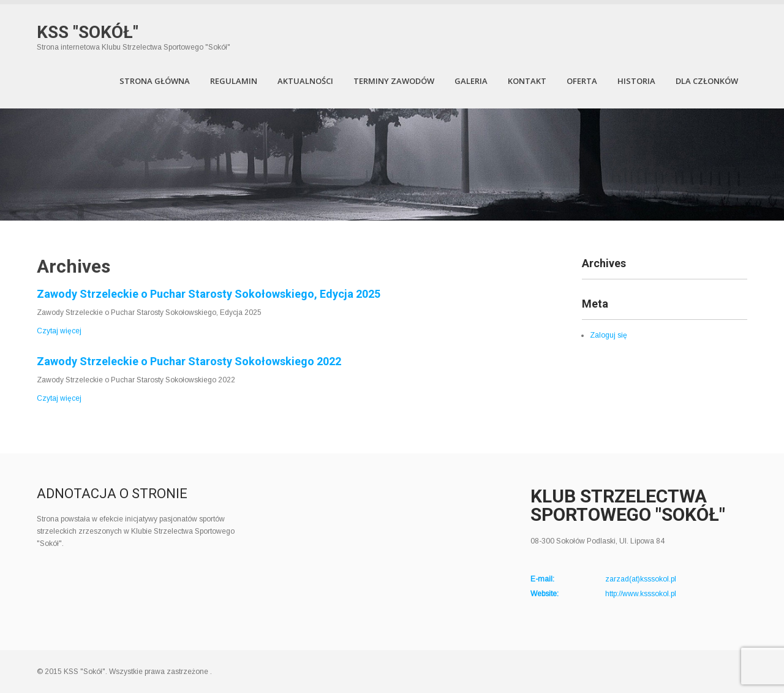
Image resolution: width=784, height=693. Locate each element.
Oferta (582, 81)
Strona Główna (155, 81)
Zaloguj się (609, 335)
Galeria (471, 81)
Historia (636, 81)
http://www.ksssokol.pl (641, 594)
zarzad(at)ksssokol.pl (641, 579)
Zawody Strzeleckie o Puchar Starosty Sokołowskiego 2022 (189, 361)
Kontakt (527, 81)
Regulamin (234, 81)
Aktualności (305, 81)
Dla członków (707, 81)
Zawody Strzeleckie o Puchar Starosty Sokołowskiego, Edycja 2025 (209, 294)
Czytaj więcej (59, 331)
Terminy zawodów (394, 81)
